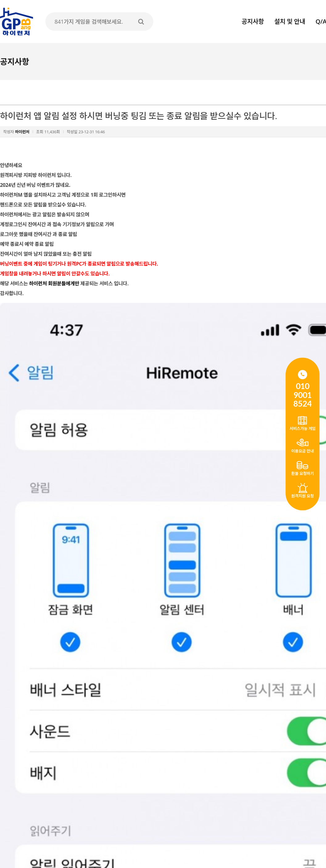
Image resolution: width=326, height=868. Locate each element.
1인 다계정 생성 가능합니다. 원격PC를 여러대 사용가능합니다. (85, 766)
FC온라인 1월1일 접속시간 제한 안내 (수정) (67, 753)
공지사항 (253, 21)
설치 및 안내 (290, 21)
